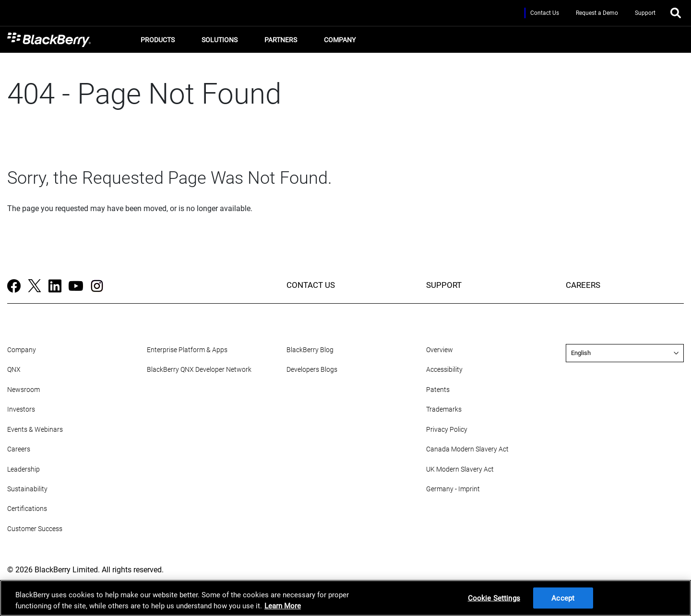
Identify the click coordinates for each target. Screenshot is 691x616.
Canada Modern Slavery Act (467, 449)
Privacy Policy (447, 430)
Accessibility (444, 370)
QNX (14, 370)
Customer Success (35, 529)
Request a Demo (597, 13)
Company (338, 42)
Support (645, 13)
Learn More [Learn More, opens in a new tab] (283, 606)
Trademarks (444, 409)
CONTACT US (311, 285)
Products (156, 42)
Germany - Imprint (453, 489)
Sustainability (27, 489)
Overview (440, 350)
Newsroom (24, 390)
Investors (21, 409)
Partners (279, 42)
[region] (345, 598)
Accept (563, 598)
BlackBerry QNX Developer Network (199, 370)
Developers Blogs (312, 370)
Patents (438, 390)
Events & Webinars (35, 430)
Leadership (24, 469)
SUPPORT (444, 285)
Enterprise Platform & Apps (187, 350)
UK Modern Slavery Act (460, 469)
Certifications (27, 509)
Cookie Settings (494, 598)
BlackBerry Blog (310, 350)
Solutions (218, 42)
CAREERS (583, 285)
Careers (19, 449)
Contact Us (545, 13)
